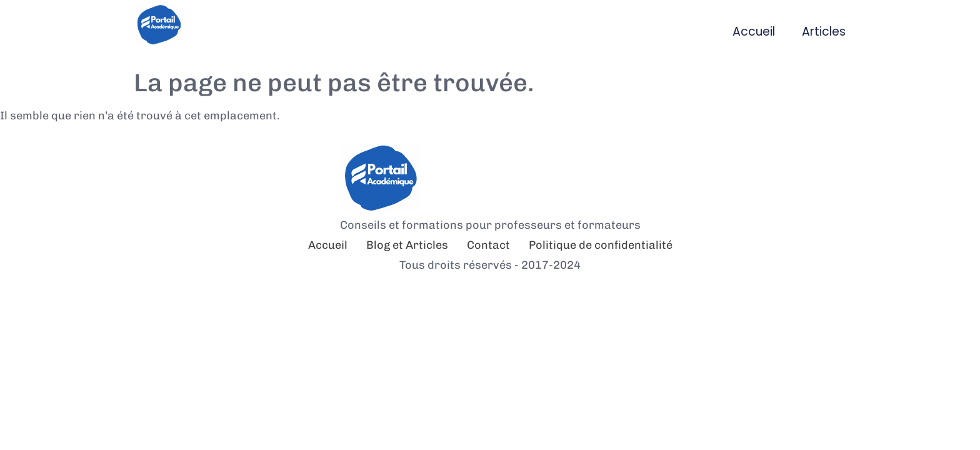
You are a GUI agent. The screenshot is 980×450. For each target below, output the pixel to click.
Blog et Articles (407, 245)
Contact (488, 245)
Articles (824, 32)
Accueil (754, 32)
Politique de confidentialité (601, 245)
